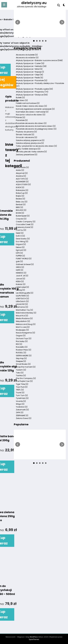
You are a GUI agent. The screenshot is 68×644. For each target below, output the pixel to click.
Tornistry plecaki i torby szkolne (31, 152)
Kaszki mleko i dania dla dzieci (31, 106)
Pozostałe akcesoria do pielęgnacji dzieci (36, 129)
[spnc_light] (64, 6)
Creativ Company (26, 222)
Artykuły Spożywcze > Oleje (29, 75)
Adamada (22, 167)
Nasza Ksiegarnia (25, 333)
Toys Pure (22, 387)
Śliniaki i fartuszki (25, 135)
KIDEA (20, 281)
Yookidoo (22, 407)
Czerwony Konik (24, 227)
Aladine (21, 176)
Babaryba (22, 190)
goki (19, 261)
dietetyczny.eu (34, 3)
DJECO (20, 236)
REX (19, 344)
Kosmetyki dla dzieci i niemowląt (32, 112)
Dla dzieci (22, 100)
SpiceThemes (34, 639)
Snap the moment (26, 367)
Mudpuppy (22, 330)
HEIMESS (21, 273)
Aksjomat (22, 173)
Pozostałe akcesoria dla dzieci (31, 123)
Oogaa (21, 336)
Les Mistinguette (25, 293)
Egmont (21, 250)
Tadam (21, 370)
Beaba (20, 199)
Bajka (20, 196)
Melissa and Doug (26, 324)
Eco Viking (22, 241)
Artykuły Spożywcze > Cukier (30, 63)
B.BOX (20, 187)
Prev (18, 22)
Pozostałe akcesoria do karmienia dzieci (36, 126)
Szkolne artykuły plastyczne (30, 143)
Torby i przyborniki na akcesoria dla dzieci (36, 146)
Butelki (20, 98)
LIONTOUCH (22, 299)
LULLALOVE (22, 304)
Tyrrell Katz (22, 398)
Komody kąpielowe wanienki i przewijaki (35, 109)
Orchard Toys (24, 338)
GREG (20, 267)
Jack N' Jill (22, 276)
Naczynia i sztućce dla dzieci (31, 115)
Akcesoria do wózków (27, 58)
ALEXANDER (22, 182)
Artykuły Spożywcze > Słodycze (32, 95)
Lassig (20, 290)
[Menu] (4, 5)
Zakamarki (22, 410)
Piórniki (20, 117)
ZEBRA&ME (22, 415)
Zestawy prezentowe (27, 155)
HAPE (20, 270)
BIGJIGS (21, 210)
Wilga (20, 404)
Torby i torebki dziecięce (28, 149)
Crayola (21, 219)
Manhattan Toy (24, 310)
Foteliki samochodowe (28, 103)
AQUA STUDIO (23, 184)
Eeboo (20, 247)
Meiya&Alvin (23, 321)
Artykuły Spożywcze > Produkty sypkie (34, 89)
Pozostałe (22, 120)
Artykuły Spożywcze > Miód (29, 69)
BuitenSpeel (23, 216)
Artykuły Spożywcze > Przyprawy (32, 92)
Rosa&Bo (22, 347)
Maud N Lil (22, 316)
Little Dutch (22, 301)
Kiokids (21, 284)
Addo (20, 170)
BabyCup (22, 193)
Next (62, 22)
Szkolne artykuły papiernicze (30, 140)
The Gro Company (26, 378)
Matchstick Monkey (26, 313)
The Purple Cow (24, 381)
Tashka (21, 375)
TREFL (20, 390)
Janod (20, 279)
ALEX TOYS (22, 179)
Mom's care (23, 327)
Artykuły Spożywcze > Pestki (29, 78)
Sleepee (21, 361)
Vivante (21, 401)
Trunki (20, 393)
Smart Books (23, 364)
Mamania (22, 307)
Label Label (22, 287)
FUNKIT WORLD (24, 259)
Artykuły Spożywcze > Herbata (31, 66)
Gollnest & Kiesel (25, 264)
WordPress (34, 637)
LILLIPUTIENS (22, 296)
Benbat (21, 204)
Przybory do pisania (26, 132)
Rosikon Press (24, 350)
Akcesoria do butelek (27, 55)
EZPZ (19, 253)
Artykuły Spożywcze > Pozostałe (32, 80)
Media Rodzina (24, 318)
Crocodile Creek (25, 224)
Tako (20, 373)
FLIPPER (20, 256)
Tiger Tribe (22, 384)
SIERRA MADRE (24, 356)
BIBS (19, 207)
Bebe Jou (22, 202)
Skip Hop (21, 358)
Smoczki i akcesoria (27, 137)
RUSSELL (21, 353)
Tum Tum (22, 395)
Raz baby (22, 341)
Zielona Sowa (24, 418)
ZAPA (20, 412)
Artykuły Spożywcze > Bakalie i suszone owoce (39, 60)
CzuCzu (21, 230)
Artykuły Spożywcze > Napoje (30, 72)
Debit (20, 233)
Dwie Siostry (23, 239)
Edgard (21, 244)
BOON (20, 213)
